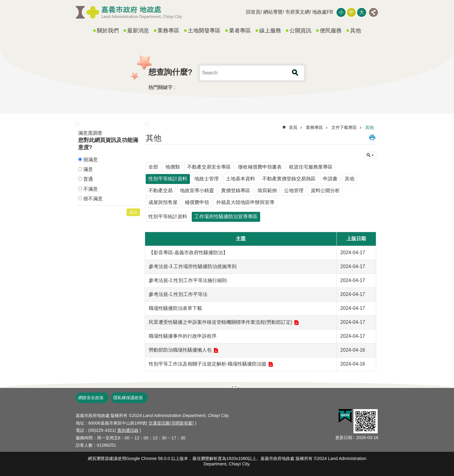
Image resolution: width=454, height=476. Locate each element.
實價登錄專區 (236, 190)
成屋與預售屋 (163, 202)
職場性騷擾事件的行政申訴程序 (183, 336)
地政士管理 (207, 179)
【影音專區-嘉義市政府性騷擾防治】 (188, 253)
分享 (373, 12)
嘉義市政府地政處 (129, 12)
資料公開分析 (325, 190)
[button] (345, 416)
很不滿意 (93, 199)
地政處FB (323, 12)
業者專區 (240, 31)
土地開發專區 (204, 31)
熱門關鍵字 (161, 87)
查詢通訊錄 (128, 430)
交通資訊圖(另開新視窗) (171, 423)
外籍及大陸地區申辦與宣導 (245, 202)
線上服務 (270, 31)
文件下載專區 (344, 127)
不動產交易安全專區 (209, 167)
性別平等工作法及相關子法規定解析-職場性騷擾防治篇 (208, 364)
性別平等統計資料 (168, 179)
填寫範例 (267, 190)
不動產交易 (161, 190)
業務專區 (168, 31)
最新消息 (138, 31)
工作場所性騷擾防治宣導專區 (226, 217)
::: (78, 123)
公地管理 (294, 190)
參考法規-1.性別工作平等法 (178, 294)
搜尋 (295, 73)
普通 (88, 179)
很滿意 (91, 160)
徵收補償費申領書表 (260, 167)
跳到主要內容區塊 (3, 3)
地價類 (173, 167)
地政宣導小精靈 (197, 190)
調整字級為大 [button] (362, 12)
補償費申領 (197, 202)
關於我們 (108, 31)
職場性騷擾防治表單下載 (175, 308)
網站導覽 (273, 12)
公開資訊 (300, 31)
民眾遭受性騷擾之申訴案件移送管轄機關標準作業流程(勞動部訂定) (221, 322)
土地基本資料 (240, 179)
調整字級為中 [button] (351, 12)
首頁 (293, 127)
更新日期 (344, 438)
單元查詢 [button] (370, 155)
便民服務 (331, 31)
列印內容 (372, 137)
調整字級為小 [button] (341, 12)
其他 (356, 31)
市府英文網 (297, 12)
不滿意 (91, 189)
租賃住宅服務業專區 (311, 167)
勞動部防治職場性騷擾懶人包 (180, 350)
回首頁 (253, 12)
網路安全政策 (91, 398)
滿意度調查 (90, 133)
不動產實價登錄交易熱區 (289, 179)
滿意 (88, 169)
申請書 (330, 179)
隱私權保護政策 (128, 398)
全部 (153, 167)
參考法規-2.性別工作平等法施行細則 (188, 280)
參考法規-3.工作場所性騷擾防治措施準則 (193, 266)
